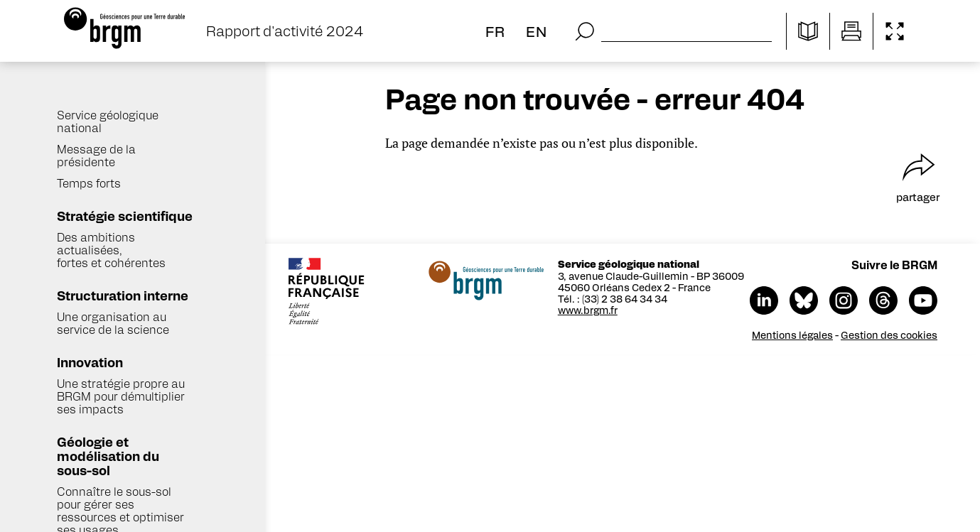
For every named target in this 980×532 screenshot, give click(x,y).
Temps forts (89, 183)
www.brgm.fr (588, 310)
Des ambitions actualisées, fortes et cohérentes (111, 250)
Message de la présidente (96, 155)
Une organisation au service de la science (113, 323)
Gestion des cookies (889, 335)
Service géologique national (108, 121)
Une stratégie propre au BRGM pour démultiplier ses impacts (121, 396)
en (537, 31)
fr (495, 31)
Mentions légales (792, 335)
